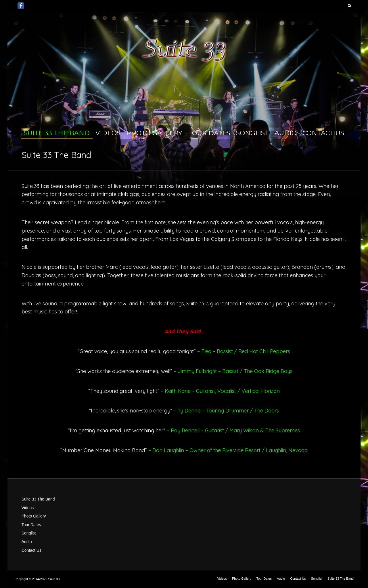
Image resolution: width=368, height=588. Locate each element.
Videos (108, 133)
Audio (286, 133)
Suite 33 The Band (57, 133)
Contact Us (323, 133)
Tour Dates (209, 133)
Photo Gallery (154, 133)
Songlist (252, 133)
